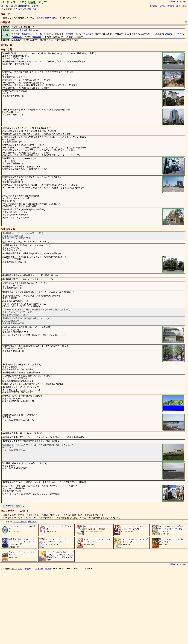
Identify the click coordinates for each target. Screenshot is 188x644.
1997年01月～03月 (19, 30)
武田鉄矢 (17, 37)
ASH (38, 637)
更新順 (154, 6)
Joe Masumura (46, 637)
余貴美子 (170, 34)
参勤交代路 (50, 18)
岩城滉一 (37, 37)
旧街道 (40, 18)
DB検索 (171, 6)
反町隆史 (48, 34)
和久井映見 (27, 34)
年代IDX (5, 6)
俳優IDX (25, 6)
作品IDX (15, 6)
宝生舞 (69, 34)
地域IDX (35, 6)
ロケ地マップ (20, 9)
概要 (178, 6)
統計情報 (32, 9)
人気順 (162, 6)
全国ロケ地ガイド (27, 637)
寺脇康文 (88, 34)
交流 (185, 6)
